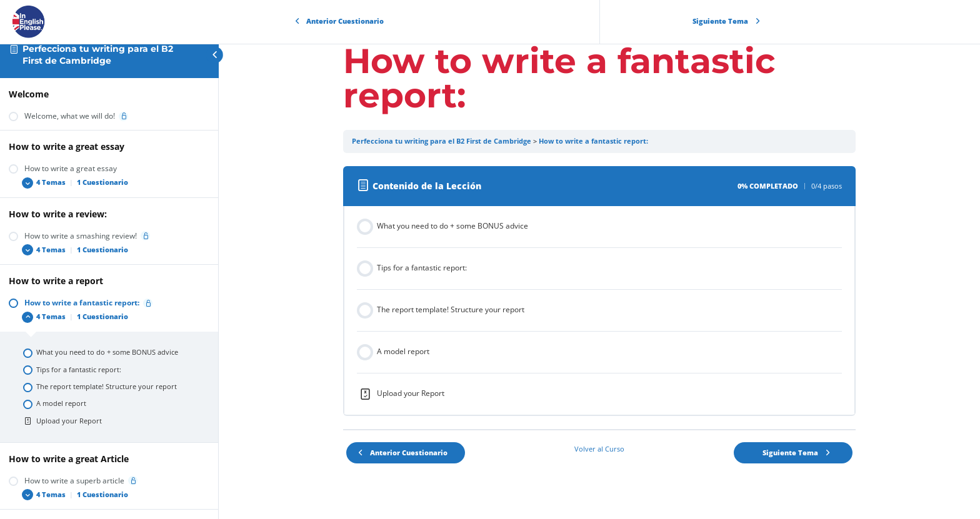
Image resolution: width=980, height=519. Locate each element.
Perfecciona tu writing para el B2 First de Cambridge (98, 55)
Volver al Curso (599, 449)
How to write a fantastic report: (593, 141)
